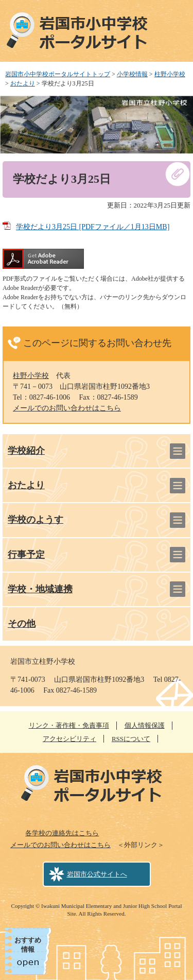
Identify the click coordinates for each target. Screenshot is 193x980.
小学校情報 (132, 74)
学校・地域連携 (40, 589)
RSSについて (131, 739)
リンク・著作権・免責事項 (69, 725)
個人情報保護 (145, 725)
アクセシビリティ (69, 739)
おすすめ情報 (28, 945)
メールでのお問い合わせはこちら (67, 408)
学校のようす (36, 520)
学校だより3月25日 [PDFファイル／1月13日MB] (93, 227)
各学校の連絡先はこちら (62, 833)
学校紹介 (26, 451)
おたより (23, 83)
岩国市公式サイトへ (97, 874)
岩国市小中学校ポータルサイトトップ (58, 74)
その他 (22, 624)
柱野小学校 (170, 74)
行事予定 (26, 555)
